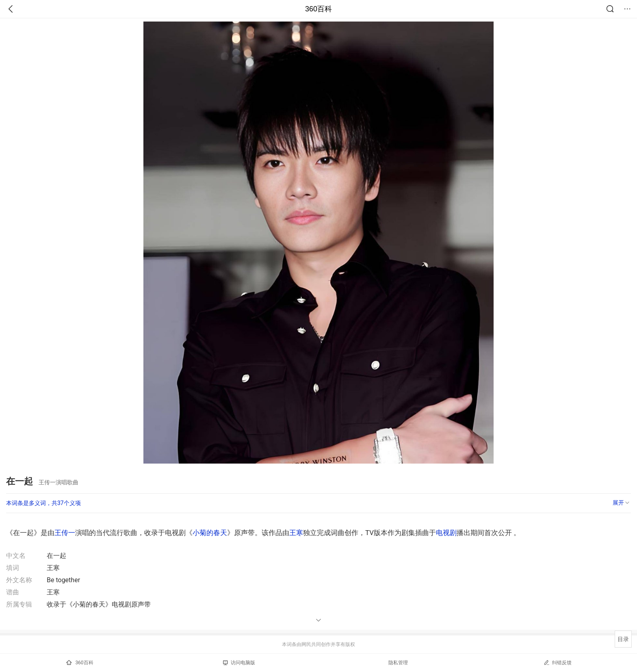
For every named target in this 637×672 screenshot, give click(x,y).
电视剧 (446, 533)
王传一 (65, 533)
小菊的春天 (210, 533)
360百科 (318, 9)
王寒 (296, 533)
